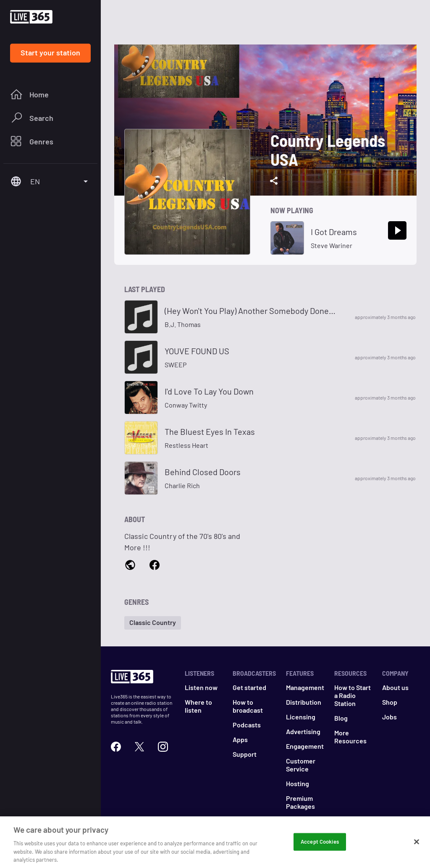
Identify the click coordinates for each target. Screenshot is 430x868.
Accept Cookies (320, 847)
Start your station (50, 52)
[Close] (417, 847)
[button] (153, 623)
